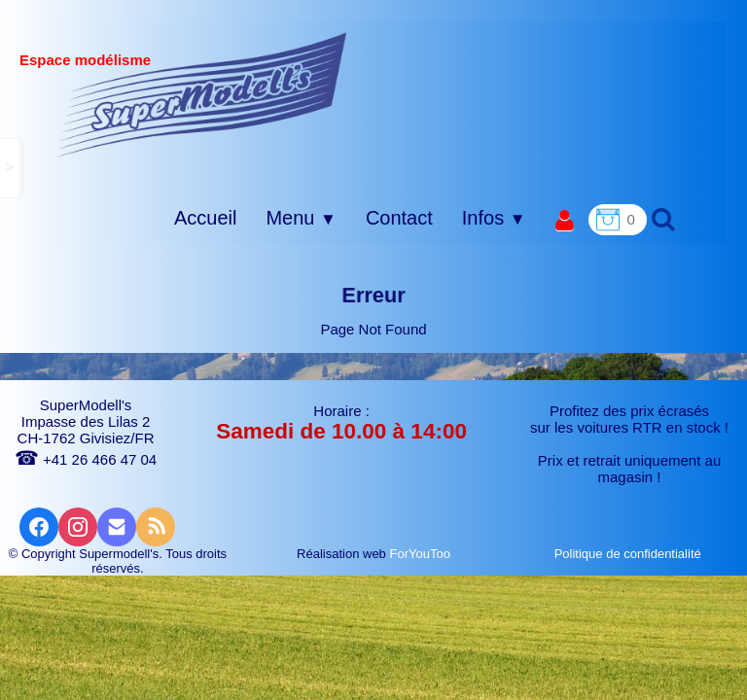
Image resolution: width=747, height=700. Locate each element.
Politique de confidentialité (630, 554)
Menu (301, 218)
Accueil (205, 218)
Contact (399, 218)
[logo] (202, 94)
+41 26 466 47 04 (86, 459)
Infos (494, 218)
